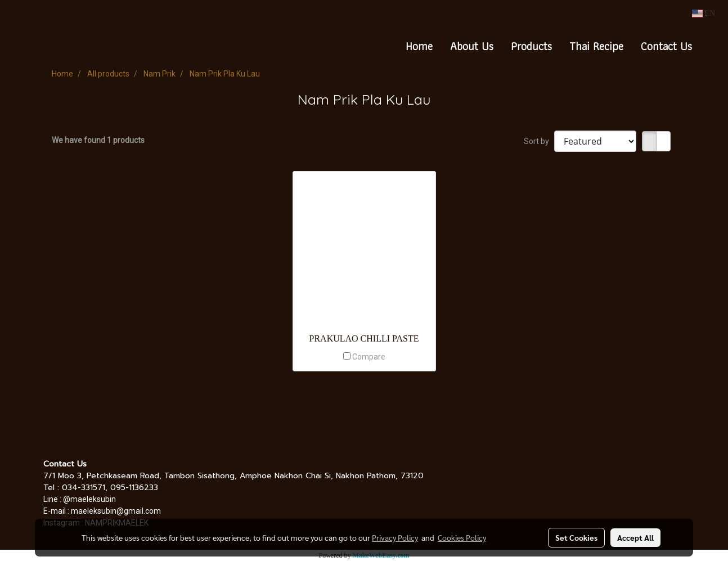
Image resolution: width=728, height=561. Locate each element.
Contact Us (666, 46)
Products (531, 46)
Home (419, 46)
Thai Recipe (596, 46)
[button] (711, 46)
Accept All (635, 537)
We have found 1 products (98, 140)
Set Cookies (576, 537)
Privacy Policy (395, 537)
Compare (369, 357)
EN (704, 13)
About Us (472, 46)
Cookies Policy (462, 537)
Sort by (539, 141)
